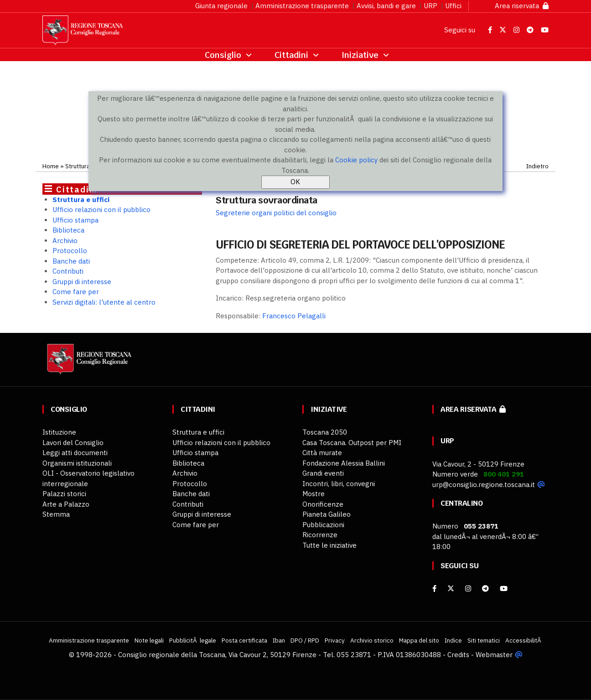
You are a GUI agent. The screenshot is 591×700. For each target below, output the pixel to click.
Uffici (453, 6)
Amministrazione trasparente (302, 6)
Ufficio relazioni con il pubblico (101, 210)
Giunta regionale (221, 6)
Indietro (537, 166)
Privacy (335, 640)
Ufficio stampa (75, 220)
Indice (453, 640)
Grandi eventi (323, 473)
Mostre (314, 494)
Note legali (149, 640)
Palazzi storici (64, 494)
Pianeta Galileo (327, 514)
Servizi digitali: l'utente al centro (104, 302)
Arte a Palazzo (66, 504)
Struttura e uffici (81, 200)
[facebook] (434, 589)
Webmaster (494, 655)
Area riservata (522, 6)
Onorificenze (323, 504)
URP (430, 6)
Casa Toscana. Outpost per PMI (352, 443)
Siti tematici (484, 640)
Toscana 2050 (325, 432)
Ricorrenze (320, 535)
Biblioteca (68, 230)
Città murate (322, 453)
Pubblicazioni (323, 525)
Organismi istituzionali (77, 463)
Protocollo (70, 251)
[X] (451, 589)
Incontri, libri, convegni (339, 484)
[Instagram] (468, 589)
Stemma (56, 514)
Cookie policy (356, 160)
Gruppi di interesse (82, 282)
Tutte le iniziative (329, 545)
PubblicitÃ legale (193, 640)
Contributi (68, 271)
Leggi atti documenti (75, 453)
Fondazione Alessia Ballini (344, 463)
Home (51, 166)
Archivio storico (372, 640)
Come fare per (76, 292)
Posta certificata (244, 640)
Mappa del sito (419, 640)
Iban (279, 640)
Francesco (294, 316)
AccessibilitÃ (524, 640)
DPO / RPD (305, 640)
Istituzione (59, 432)
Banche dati (71, 261)
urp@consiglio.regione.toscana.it (484, 485)
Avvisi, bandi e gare (386, 6)
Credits (458, 655)
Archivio (65, 241)
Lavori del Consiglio (73, 443)
